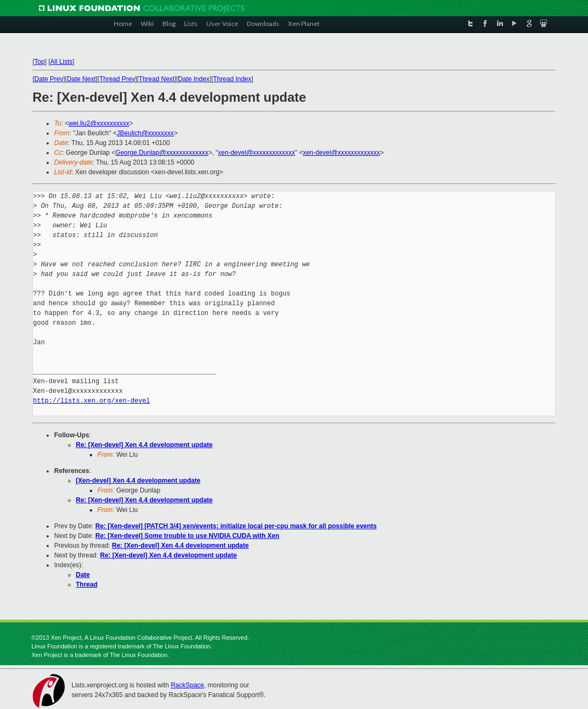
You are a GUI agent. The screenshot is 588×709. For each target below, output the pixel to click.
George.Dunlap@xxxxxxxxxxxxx (162, 153)
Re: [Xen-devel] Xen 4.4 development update (144, 445)
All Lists (61, 62)
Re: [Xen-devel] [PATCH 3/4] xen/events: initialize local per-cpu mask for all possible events (236, 526)
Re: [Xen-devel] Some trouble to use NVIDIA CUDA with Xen (187, 536)
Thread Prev (117, 79)
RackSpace (187, 685)
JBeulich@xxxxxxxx (146, 133)
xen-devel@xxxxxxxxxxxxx (257, 153)
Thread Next (156, 79)
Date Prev (48, 79)
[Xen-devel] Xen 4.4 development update (138, 481)
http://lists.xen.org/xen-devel (92, 401)
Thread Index (233, 79)
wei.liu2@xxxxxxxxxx (99, 123)
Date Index (194, 79)
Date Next (81, 79)
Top (39, 62)
